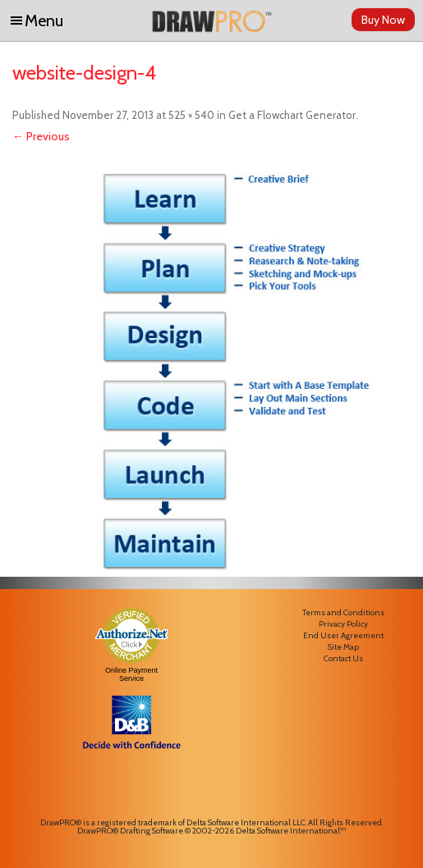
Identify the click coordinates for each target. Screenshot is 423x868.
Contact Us (343, 658)
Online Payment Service (131, 674)
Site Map (343, 647)
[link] (131, 787)
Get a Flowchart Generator (292, 115)
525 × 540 (191, 115)
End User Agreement (343, 635)
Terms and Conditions (343, 612)
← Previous (41, 136)
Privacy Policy (343, 624)
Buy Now (383, 20)
